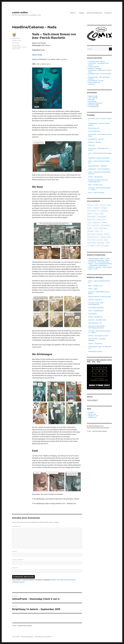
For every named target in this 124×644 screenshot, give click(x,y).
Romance (107, 234)
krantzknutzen (16, 38)
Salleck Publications (93, 237)
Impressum (108, 13)
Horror (104, 219)
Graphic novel (91, 219)
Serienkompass (92, 107)
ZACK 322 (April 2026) (94, 82)
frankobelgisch (16, 45)
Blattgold (104, 208)
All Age (109, 205)
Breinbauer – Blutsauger (95, 68)
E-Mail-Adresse (18, 560)
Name (15, 551)
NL (102, 231)
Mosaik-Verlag (103, 228)
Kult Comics (95, 225)
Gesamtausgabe (102, 217)
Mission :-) (73, 13)
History (99, 219)
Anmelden (91, 412)
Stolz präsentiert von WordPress (43, 637)
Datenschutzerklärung (94, 13)
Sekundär (100, 240)
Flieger (101, 214)
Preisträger (100, 234)
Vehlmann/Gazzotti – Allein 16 (96, 62)
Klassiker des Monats (94, 103)
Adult (96, 205)
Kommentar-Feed (93, 416)
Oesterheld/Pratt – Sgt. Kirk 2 (96, 81)
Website (15, 568)
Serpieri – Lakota (93, 289)
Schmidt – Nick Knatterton (95, 177)
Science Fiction (92, 240)
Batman (90, 208)
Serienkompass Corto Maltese (96, 308)
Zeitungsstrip (105, 246)
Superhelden (101, 243)
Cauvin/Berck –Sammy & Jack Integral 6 (99, 158)
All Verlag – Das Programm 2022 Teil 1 (98, 336)
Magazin (82, 13)
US (88, 246)
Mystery (97, 231)
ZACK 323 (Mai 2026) (94, 67)
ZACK (98, 246)
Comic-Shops (92, 98)
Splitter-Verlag (91, 243)
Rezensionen (16, 43)
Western (93, 246)
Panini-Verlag (91, 234)
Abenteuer (90, 205)
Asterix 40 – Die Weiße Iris (95, 344)
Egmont (90, 214)
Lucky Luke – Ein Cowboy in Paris (97, 320)
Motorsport (90, 231)
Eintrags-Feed (92, 414)
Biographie (97, 208)
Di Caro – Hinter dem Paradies (96, 193)
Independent (97, 222)
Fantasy (96, 214)
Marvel (96, 228)
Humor (89, 222)
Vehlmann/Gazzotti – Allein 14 (102, 260)
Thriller (18, 49)
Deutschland (104, 211)
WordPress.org (92, 418)
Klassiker (104, 222)
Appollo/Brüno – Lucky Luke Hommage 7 (99, 169)
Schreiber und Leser (106, 237)
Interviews (91, 101)
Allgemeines (92, 96)
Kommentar (17, 526)
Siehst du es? (92, 84)
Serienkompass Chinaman (95, 352)
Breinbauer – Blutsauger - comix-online (99, 267)
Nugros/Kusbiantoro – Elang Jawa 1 (98, 166)
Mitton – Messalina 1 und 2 (95, 185)
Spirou (106, 240)
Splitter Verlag (37, 55)
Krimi (89, 225)
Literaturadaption (17, 47)
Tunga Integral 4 (93, 314)
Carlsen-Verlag (92, 211)
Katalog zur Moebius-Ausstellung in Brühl (99, 297)
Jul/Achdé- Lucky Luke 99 (95, 300)
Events (90, 100)
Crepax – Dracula (93, 269)
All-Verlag (102, 205)
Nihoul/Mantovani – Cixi (95, 323)
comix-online (20, 12)
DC (98, 211)
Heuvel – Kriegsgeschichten (96, 311)
